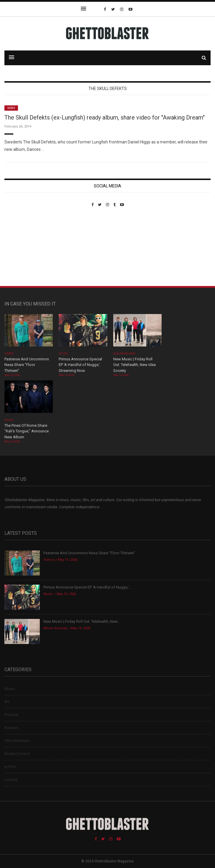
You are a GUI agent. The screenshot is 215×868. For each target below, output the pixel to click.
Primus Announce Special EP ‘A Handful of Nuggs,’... (87, 587)
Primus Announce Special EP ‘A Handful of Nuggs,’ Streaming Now (80, 365)
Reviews (12, 728)
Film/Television (17, 741)
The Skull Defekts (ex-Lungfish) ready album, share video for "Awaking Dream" (105, 117)
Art (7, 702)
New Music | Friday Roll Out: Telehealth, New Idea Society (134, 365)
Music (63, 354)
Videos (9, 354)
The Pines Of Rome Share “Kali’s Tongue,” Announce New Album (27, 431)
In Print (10, 767)
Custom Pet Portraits (22, 247)
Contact (11, 780)
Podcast (12, 715)
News (11, 108)
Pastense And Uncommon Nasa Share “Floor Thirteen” (27, 365)
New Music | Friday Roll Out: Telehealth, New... (82, 621)
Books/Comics (17, 754)
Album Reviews (124, 354)
